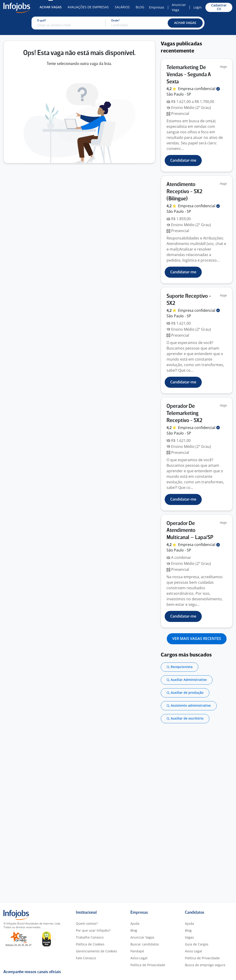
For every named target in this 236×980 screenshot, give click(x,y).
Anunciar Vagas (142, 937)
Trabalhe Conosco (90, 937)
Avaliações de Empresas (88, 7)
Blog (140, 7)
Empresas (157, 7)
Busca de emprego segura (205, 965)
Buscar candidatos (145, 944)
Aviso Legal (139, 958)
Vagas (189, 937)
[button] (185, 23)
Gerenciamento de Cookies (96, 951)
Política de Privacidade (148, 965)
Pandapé (137, 951)
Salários (122, 7)
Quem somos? (87, 923)
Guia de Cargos (197, 944)
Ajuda (135, 923)
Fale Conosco (86, 958)
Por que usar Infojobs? (93, 930)
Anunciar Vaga (179, 7)
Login (198, 7)
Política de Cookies (90, 944)
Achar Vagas (51, 7)
